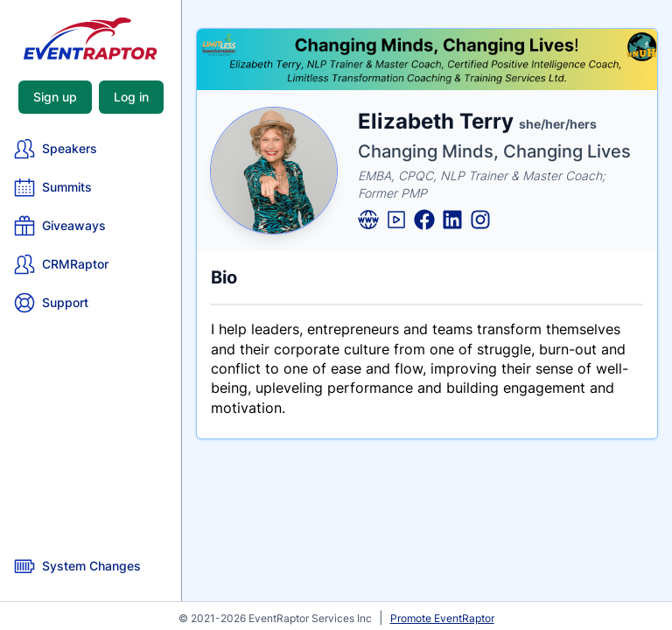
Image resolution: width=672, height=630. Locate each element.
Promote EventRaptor (442, 618)
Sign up (55, 97)
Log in (131, 97)
